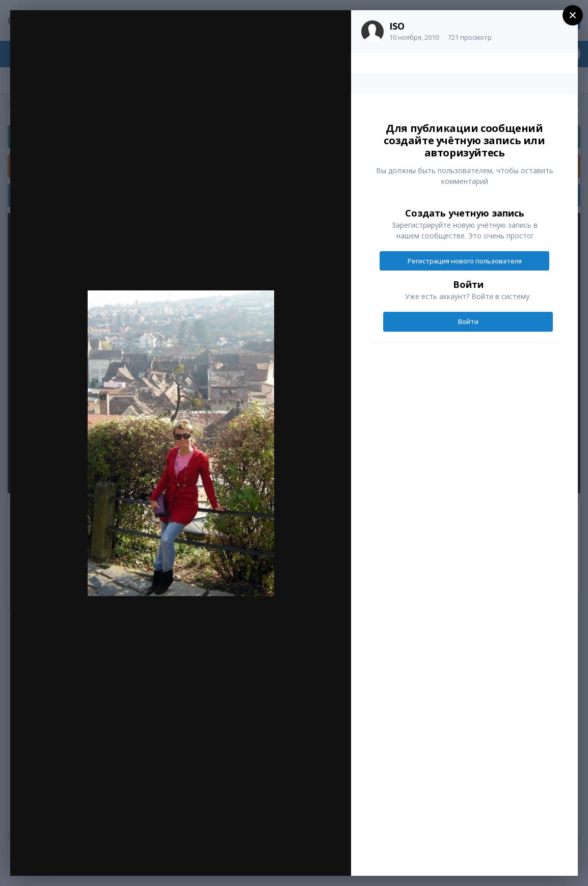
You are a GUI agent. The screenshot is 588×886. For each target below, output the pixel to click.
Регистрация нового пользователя (465, 261)
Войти (468, 321)
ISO (397, 26)
